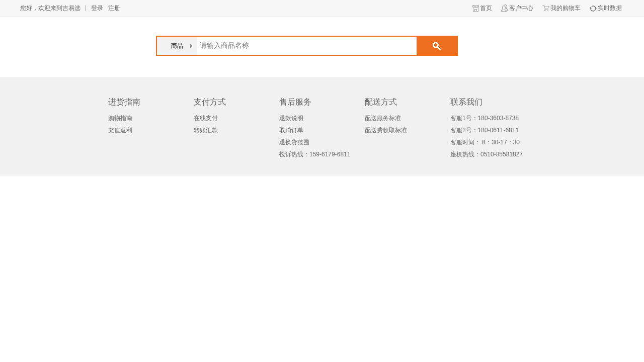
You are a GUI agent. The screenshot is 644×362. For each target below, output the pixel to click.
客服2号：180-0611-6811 (485, 130)
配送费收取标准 (386, 130)
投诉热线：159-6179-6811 (315, 154)
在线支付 (206, 118)
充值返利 (120, 130)
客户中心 (521, 8)
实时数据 (610, 8)
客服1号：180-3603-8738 (485, 118)
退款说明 (291, 118)
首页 (486, 8)
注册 (114, 8)
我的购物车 (566, 8)
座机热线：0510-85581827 (487, 154)
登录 (97, 8)
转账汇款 (206, 130)
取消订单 (291, 130)
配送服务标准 (383, 118)
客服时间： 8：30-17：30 (485, 142)
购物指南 (120, 118)
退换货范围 (294, 142)
